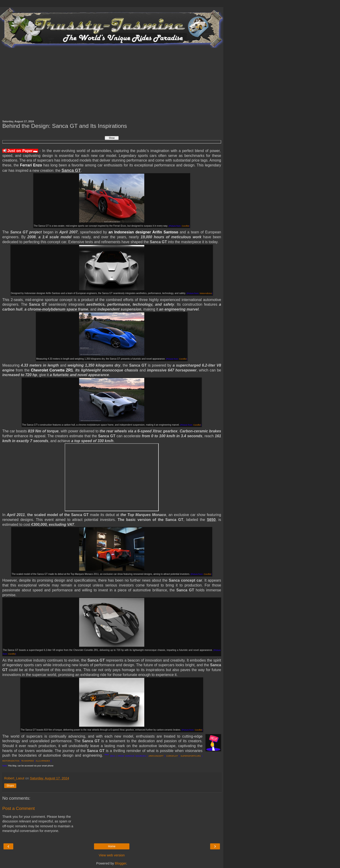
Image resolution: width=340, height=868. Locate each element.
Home (112, 846)
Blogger (121, 863)
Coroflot (185, 226)
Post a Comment (19, 808)
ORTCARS (196, 756)
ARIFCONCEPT (156, 756)
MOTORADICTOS (11, 761)
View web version (112, 855)
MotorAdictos (206, 293)
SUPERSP (186, 756)
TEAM (24, 761)
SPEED (30, 761)
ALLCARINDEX (43, 761)
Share (10, 786)
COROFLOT (172, 756)
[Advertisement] (112, 83)
